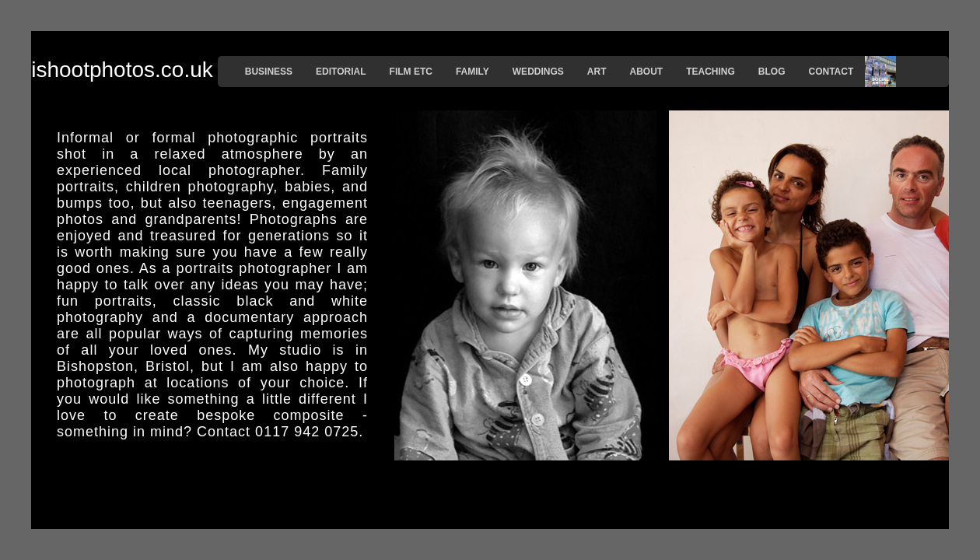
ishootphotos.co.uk (122, 70)
